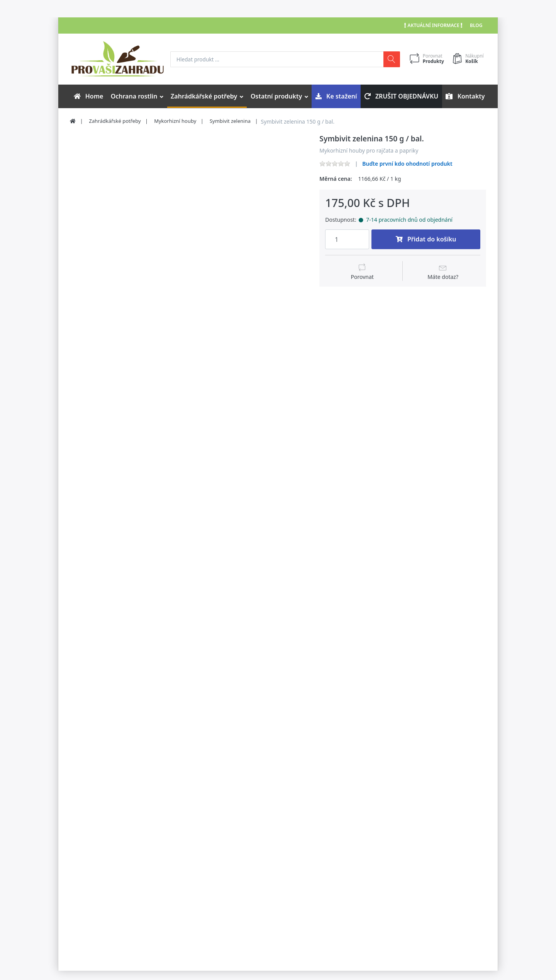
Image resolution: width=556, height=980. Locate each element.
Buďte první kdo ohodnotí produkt (407, 164)
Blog (476, 25)
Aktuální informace (433, 25)
